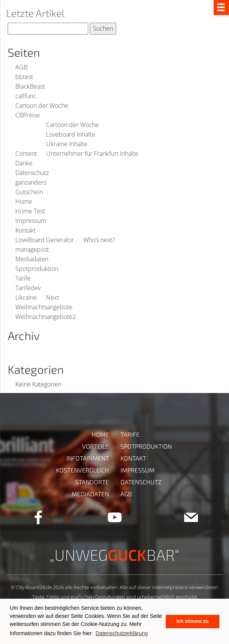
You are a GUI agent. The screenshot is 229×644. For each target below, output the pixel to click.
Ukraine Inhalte (67, 144)
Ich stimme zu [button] (192, 621)
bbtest (24, 77)
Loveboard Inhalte (71, 134)
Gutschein (29, 192)
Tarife (23, 278)
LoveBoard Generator (45, 240)
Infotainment (88, 458)
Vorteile (96, 446)
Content (26, 154)
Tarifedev (28, 288)
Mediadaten (32, 259)
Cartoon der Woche (42, 106)
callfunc (26, 96)
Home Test (30, 211)
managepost (32, 249)
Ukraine (26, 297)
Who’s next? (99, 240)
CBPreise (28, 115)
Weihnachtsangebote (44, 307)
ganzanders (31, 182)
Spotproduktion (37, 269)
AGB (21, 67)
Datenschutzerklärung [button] (122, 633)
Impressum (31, 221)
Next (53, 297)
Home (24, 201)
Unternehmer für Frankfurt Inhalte (92, 154)
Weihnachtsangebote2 (46, 317)
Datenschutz (32, 173)
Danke (24, 163)
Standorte (92, 482)
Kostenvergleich (82, 470)
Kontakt (26, 230)
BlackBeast (30, 86)
